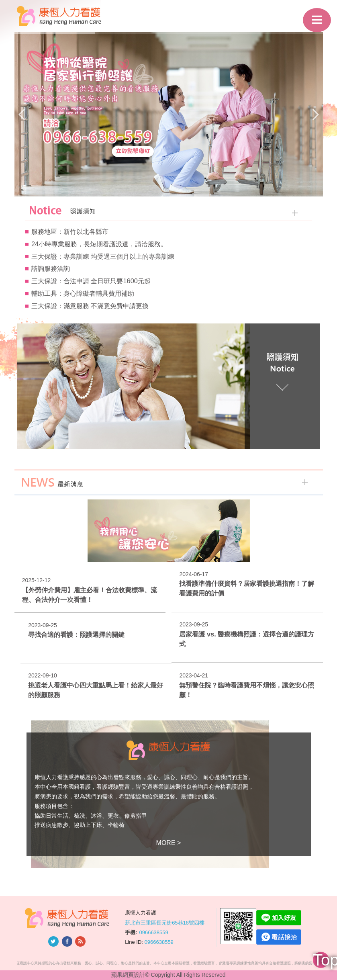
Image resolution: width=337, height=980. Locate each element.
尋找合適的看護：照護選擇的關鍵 (76, 634)
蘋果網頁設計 (128, 975)
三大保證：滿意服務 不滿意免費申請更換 (90, 306)
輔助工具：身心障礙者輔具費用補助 (83, 293)
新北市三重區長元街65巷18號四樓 (165, 922)
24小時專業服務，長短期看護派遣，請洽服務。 (99, 244)
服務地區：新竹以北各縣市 (70, 231)
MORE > (169, 843)
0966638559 (153, 932)
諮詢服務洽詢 (51, 268)
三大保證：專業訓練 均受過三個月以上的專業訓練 (103, 256)
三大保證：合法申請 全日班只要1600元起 (91, 281)
